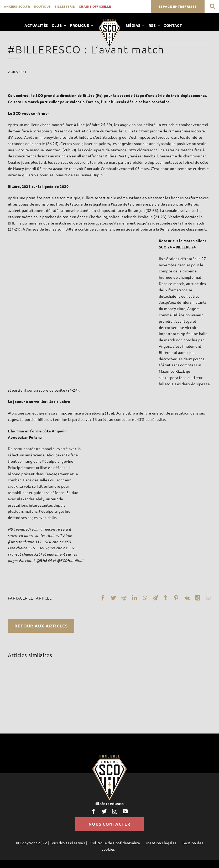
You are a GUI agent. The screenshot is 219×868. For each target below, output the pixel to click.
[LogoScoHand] (109, 21)
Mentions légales (161, 843)
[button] (212, 6)
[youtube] (125, 811)
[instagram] (115, 811)
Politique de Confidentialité (115, 843)
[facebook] (93, 811)
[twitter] (104, 811)
